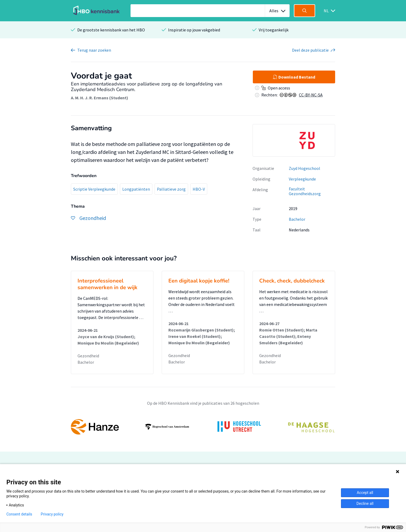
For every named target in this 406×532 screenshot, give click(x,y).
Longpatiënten (136, 189)
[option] (294, 140)
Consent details (19, 514)
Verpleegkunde (302, 179)
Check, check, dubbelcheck (292, 281)
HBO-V (199, 189)
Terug (94, 50)
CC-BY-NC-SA (311, 95)
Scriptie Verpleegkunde (94, 189)
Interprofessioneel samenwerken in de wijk (107, 284)
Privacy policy (52, 514)
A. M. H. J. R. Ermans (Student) (100, 98)
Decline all (365, 504)
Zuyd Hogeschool (304, 168)
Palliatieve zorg (171, 189)
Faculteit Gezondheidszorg (305, 191)
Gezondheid (88, 356)
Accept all (365, 493)
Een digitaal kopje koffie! (199, 281)
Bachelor (297, 219)
